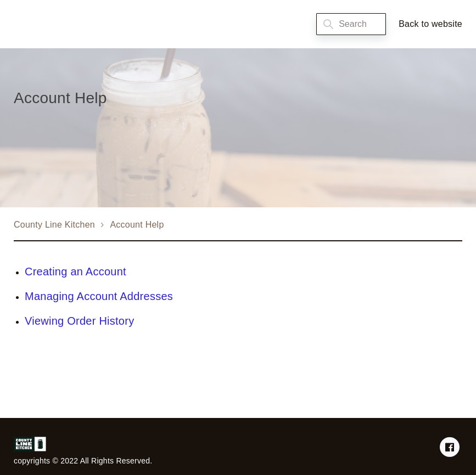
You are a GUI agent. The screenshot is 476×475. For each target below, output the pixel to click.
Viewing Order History (79, 321)
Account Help (137, 225)
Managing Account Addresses (99, 296)
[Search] (351, 24)
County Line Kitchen (54, 225)
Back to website (430, 24)
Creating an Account (75, 272)
